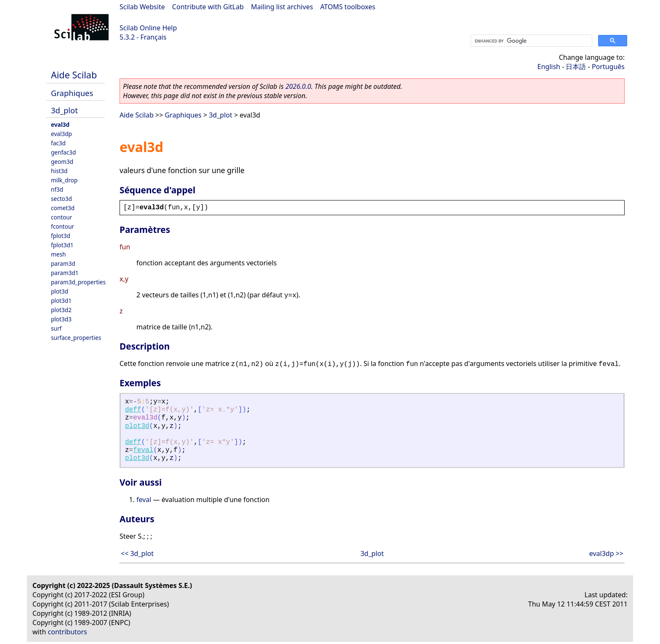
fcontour (63, 226)
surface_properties (76, 338)
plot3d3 (61, 319)
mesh (58, 254)
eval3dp (61, 134)
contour (61, 217)
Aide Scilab (74, 75)
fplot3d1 (62, 245)
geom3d (62, 162)
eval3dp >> (606, 553)
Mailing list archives (282, 7)
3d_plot (64, 110)
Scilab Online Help (148, 28)
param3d (63, 263)
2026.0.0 (298, 86)
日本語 (576, 67)
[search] (531, 41)
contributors (68, 632)
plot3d (60, 291)
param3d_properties (78, 282)
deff (133, 410)
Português (608, 67)
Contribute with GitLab (208, 7)
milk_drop (64, 180)
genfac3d (63, 152)
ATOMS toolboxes (348, 7)
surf (56, 328)
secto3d (61, 199)
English (549, 67)
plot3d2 (61, 310)
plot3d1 (61, 301)
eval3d (60, 124)
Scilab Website (142, 7)
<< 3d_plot (137, 553)
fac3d (58, 143)
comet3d (63, 208)
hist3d (59, 171)
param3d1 (65, 273)
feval (143, 450)
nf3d (57, 189)
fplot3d (61, 236)
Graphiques (72, 93)
